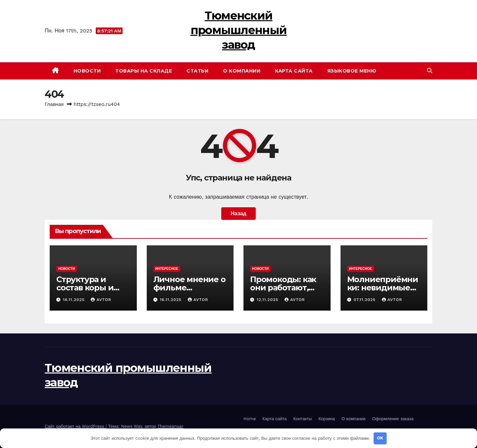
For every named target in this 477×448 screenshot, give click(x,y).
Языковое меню (352, 71)
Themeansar (170, 426)
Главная (54, 104)
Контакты (302, 419)
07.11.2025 (365, 300)
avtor (101, 300)
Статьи (197, 71)
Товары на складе (144, 71)
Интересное (167, 269)
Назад (238, 213)
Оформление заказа (393, 419)
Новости (87, 71)
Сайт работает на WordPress (75, 426)
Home (250, 419)
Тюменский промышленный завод (239, 30)
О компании (242, 71)
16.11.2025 (75, 300)
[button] (430, 71)
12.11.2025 (268, 300)
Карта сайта (294, 71)
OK (380, 438)
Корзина (327, 419)
